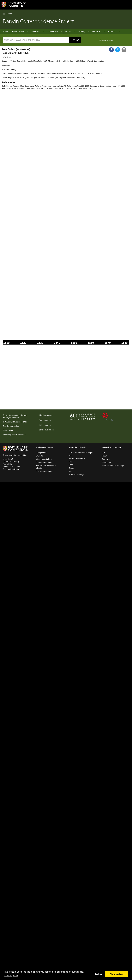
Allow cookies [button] (116, 974)
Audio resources (45, 420)
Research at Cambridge (112, 447)
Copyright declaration (11, 426)
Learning (81, 31)
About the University (78, 447)
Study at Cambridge (44, 447)
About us (112, 31)
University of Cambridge (13, 422)
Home (4, 14)
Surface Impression (19, 435)
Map (70, 462)
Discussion (106, 459)
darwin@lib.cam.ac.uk (11, 418)
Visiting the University (77, 458)
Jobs (71, 471)
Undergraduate (41, 453)
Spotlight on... (107, 462)
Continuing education (44, 462)
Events (71, 468)
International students (44, 459)
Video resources (45, 425)
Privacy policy (8, 430)
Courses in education (44, 471)
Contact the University (11, 462)
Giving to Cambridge (76, 475)
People (68, 31)
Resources (96, 31)
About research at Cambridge (113, 466)
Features (105, 456)
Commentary (52, 31)
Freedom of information (11, 467)
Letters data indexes (47, 430)
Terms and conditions (11, 469)
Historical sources (46, 415)
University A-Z (8, 459)
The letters (35, 31)
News (71, 465)
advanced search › (106, 40)
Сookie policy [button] (11, 976)
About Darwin (18, 31)
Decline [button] (98, 974)
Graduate (39, 456)
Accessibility (7, 464)
